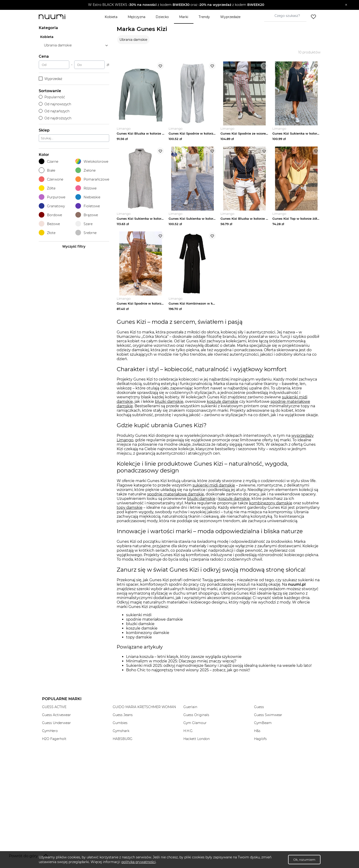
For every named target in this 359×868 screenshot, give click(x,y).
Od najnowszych (55, 104)
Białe (47, 170)
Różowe (86, 188)
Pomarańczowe (92, 179)
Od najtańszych (54, 111)
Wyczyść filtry (74, 246)
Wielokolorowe (92, 161)
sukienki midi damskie (214, 487)
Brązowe (87, 215)
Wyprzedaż (51, 79)
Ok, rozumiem (304, 860)
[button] (176, 5)
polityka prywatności (139, 862)
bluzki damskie (169, 403)
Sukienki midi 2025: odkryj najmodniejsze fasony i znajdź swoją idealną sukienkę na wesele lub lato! (219, 667)
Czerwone (51, 179)
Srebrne (86, 233)
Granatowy (52, 206)
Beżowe (49, 224)
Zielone (85, 170)
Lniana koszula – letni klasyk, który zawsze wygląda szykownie (184, 658)
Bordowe (50, 215)
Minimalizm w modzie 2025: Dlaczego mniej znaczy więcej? (181, 662)
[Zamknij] (346, 5)
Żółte (47, 188)
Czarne (48, 161)
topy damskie (130, 509)
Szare (84, 224)
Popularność (52, 97)
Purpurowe (52, 197)
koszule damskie (223, 403)
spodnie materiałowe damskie (176, 496)
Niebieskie (88, 197)
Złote (47, 233)
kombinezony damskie (271, 505)
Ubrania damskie (133, 40)
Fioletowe (88, 206)
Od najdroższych (55, 118)
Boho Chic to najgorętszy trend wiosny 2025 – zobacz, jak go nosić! (188, 671)
